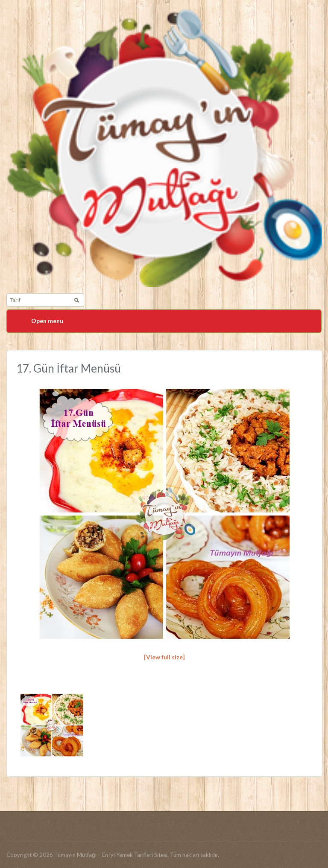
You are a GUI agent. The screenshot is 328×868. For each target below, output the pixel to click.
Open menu (47, 321)
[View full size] (164, 657)
